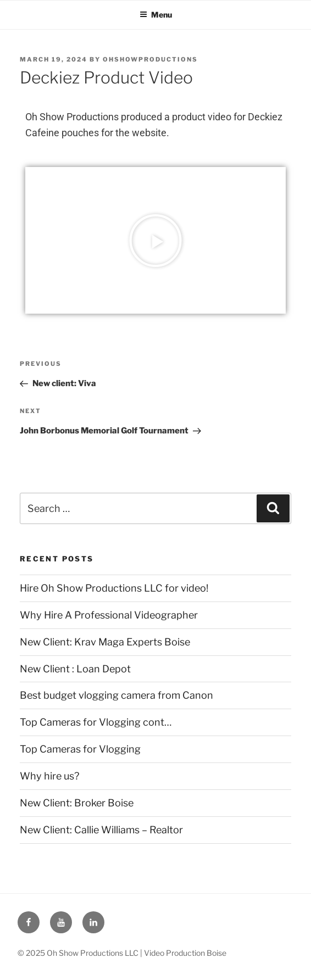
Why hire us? (49, 776)
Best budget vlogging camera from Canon (116, 695)
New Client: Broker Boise (77, 803)
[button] (155, 241)
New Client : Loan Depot (75, 669)
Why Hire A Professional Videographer (109, 615)
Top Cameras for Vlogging (80, 749)
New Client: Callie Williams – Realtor (101, 830)
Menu (156, 15)
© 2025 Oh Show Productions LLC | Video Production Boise (122, 953)
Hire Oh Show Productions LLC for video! (114, 588)
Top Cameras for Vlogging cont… (96, 722)
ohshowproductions (150, 59)
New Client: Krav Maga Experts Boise (105, 642)
